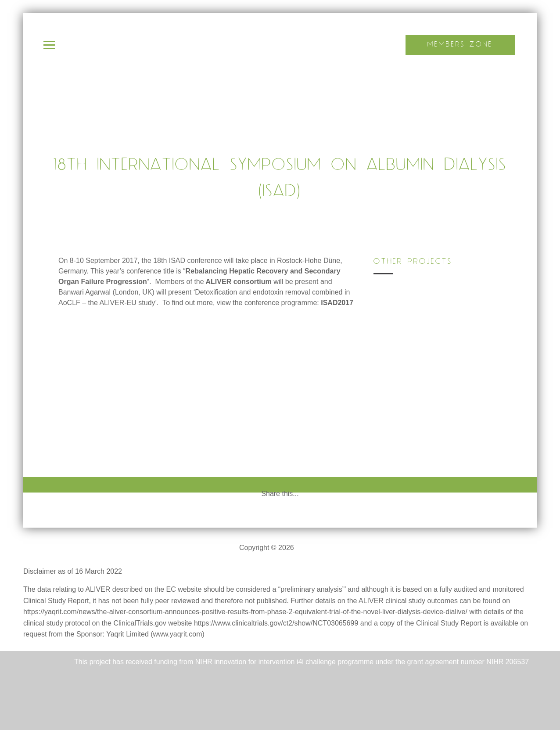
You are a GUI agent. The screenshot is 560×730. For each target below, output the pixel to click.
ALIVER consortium (239, 282)
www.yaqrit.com (178, 634)
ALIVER (308, 548)
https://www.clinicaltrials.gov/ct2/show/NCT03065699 (276, 623)
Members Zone (460, 45)
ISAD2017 (337, 303)
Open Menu (49, 45)
